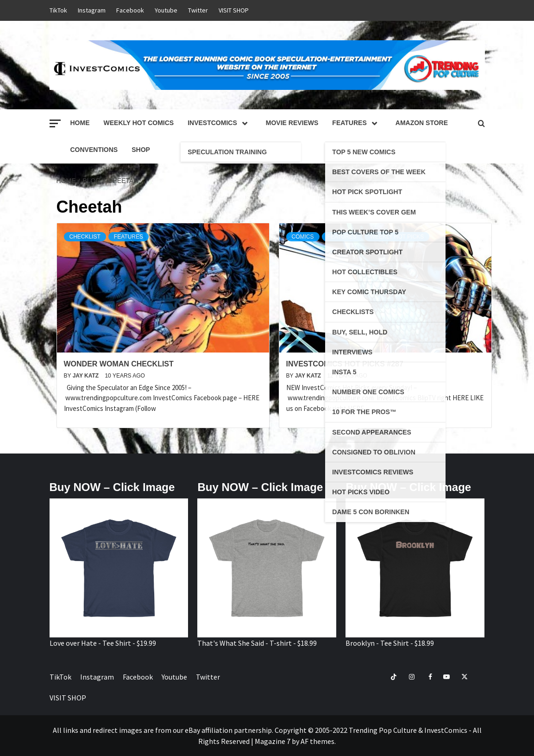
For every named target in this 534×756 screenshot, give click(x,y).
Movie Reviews (292, 123)
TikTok (58, 10)
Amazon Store (422, 123)
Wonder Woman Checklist (119, 364)
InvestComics (220, 123)
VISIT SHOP (234, 10)
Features (357, 123)
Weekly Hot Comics (139, 123)
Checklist (85, 237)
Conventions (94, 150)
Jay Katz (87, 376)
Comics (303, 237)
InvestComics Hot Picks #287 (345, 364)
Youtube (166, 10)
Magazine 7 (273, 741)
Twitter (198, 10)
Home (80, 123)
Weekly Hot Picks (397, 237)
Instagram (92, 10)
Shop (141, 150)
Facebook (130, 10)
